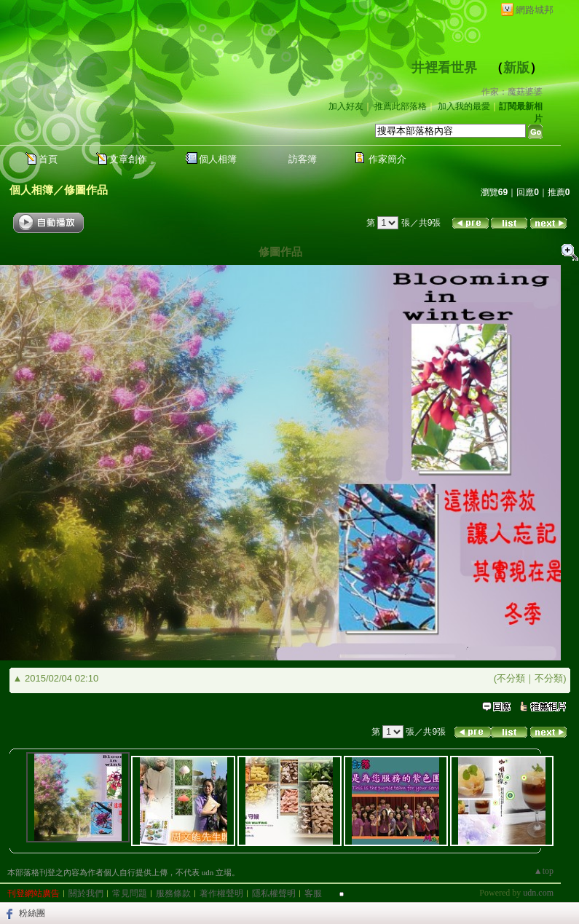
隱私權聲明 (274, 893)
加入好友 (346, 106)
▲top (544, 871)
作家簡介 (387, 159)
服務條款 (173, 893)
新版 (516, 68)
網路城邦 (535, 10)
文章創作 (128, 159)
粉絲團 (32, 913)
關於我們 (86, 893)
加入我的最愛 (464, 106)
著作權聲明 (221, 893)
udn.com (538, 893)
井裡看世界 (444, 68)
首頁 (48, 159)
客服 (313, 893)
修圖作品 (86, 190)
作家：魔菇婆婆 (512, 92)
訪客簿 (303, 159)
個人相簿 (218, 159)
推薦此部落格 (401, 106)
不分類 (511, 678)
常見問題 (130, 893)
